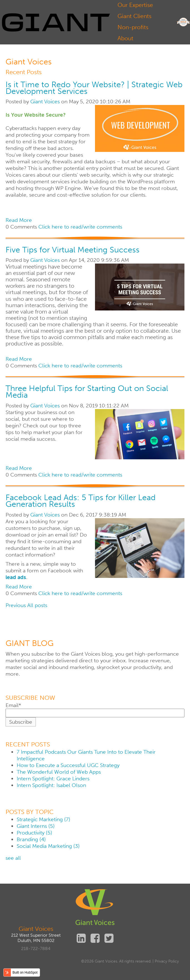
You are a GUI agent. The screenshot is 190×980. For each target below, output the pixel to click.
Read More (19, 220)
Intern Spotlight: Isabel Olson (51, 785)
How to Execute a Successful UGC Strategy (68, 765)
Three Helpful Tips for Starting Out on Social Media (87, 392)
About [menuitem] (125, 38)
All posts (37, 605)
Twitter (109, 938)
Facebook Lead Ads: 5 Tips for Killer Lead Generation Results (81, 501)
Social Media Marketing (48, 846)
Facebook (95, 938)
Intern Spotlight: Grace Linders (53, 779)
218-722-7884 (36, 948)
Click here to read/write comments (80, 227)
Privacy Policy (167, 961)
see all (13, 858)
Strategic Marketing (43, 819)
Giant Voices (45, 101)
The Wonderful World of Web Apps (59, 772)
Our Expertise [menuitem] (135, 5)
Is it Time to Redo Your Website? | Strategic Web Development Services (94, 88)
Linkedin (81, 938)
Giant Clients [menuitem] (134, 16)
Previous (16, 605)
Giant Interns (36, 826)
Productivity (34, 833)
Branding (31, 839)
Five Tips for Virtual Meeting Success (72, 250)
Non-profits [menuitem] (133, 27)
